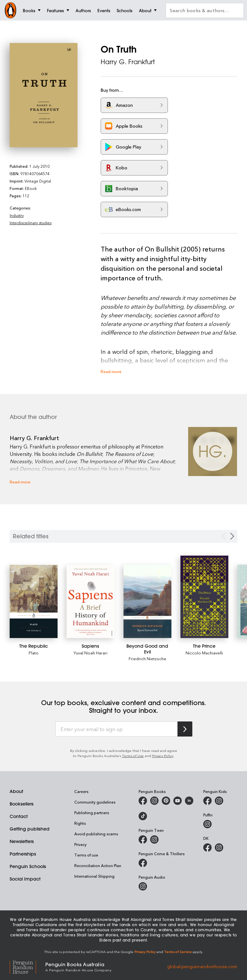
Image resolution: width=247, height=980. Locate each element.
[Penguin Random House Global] (27, 966)
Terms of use (86, 855)
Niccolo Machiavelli (204, 653)
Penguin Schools (28, 866)
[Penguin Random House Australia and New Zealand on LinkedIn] (189, 801)
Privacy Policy (163, 756)
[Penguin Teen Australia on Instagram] (154, 839)
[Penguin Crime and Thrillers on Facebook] (143, 863)
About (16, 791)
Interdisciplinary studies (31, 223)
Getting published (30, 829)
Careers (81, 791)
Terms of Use (133, 756)
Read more (111, 371)
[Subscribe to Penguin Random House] (185, 729)
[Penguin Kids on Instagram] (219, 801)
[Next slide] (232, 536)
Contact (19, 816)
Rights (80, 823)
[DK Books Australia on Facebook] (207, 848)
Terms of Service (178, 952)
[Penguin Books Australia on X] (166, 801)
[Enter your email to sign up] (116, 729)
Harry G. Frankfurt (128, 62)
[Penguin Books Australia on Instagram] (154, 801)
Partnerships (23, 854)
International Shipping (94, 876)
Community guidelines (95, 802)
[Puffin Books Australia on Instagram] (207, 824)
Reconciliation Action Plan (98, 865)
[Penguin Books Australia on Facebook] (143, 801)
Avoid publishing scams (96, 834)
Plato (34, 653)
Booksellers (22, 804)
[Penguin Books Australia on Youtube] (178, 801)
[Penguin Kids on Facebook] (207, 801)
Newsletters (22, 841)
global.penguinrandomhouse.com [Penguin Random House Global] (202, 966)
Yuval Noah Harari (91, 653)
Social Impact (25, 879)
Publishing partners (92, 813)
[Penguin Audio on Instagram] (143, 886)
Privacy (80, 844)
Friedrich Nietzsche (147, 658)
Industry (17, 215)
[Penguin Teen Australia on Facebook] (143, 839)
